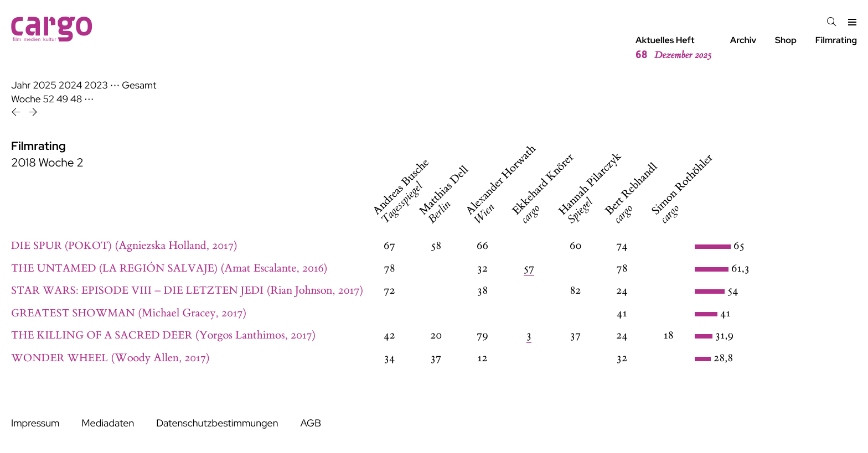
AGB (311, 423)
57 (529, 269)
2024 (71, 85)
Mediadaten (108, 423)
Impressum (35, 423)
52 (49, 99)
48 (76, 99)
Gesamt (139, 85)
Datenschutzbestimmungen (217, 423)
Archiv (743, 40)
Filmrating (836, 40)
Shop (786, 40)
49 (62, 99)
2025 (45, 85)
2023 (96, 85)
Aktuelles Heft (673, 48)
